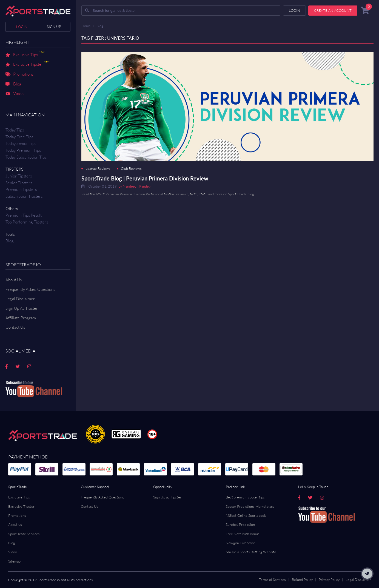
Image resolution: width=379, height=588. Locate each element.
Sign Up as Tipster (167, 497)
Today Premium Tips (23, 150)
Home (86, 26)
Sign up (54, 27)
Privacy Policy (329, 580)
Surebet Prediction (240, 524)
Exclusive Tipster (28, 65)
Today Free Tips (19, 137)
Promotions (19, 74)
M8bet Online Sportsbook (246, 515)
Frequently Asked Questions (30, 289)
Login (22, 27)
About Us (14, 280)
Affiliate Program (21, 318)
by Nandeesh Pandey (134, 186)
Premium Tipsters (21, 189)
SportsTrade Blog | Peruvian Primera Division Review (145, 178)
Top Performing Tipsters (27, 222)
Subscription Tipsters (24, 196)
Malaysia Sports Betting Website (251, 552)
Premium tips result (24, 215)
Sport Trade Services (24, 534)
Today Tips (15, 130)
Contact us (15, 327)
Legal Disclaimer (20, 299)
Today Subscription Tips (26, 157)
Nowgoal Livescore (240, 543)
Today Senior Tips (21, 143)
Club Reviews (131, 169)
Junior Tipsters (19, 176)
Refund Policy (302, 580)
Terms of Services (272, 580)
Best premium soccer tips (245, 497)
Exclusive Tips (25, 55)
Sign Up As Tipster (22, 308)
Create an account (333, 10)
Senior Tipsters (19, 183)
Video (15, 94)
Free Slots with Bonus (243, 534)
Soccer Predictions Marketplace (250, 506)
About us (15, 524)
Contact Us (90, 506)
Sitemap (14, 561)
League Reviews (98, 169)
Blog (13, 84)
